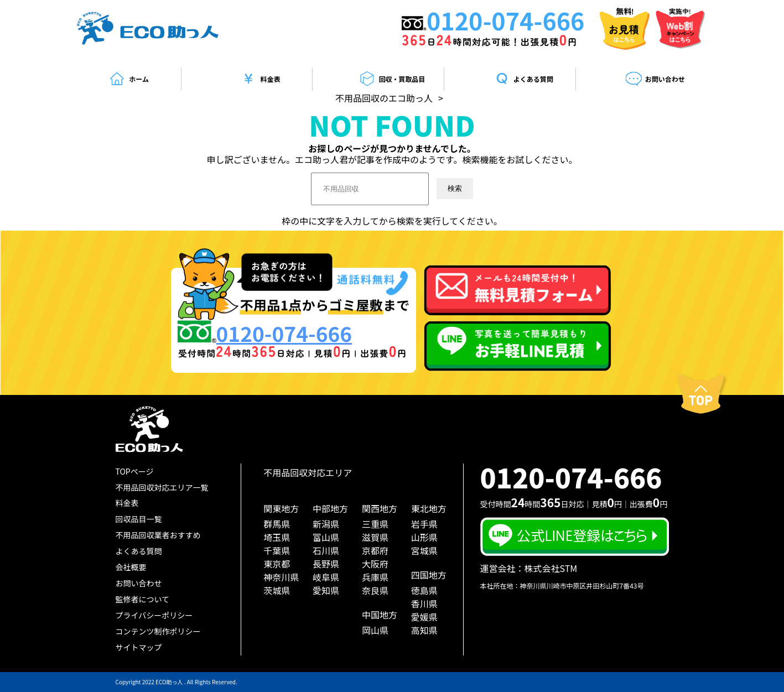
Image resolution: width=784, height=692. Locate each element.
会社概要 (131, 567)
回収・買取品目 (391, 79)
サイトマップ (139, 647)
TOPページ (135, 471)
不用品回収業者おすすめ (158, 535)
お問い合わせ (655, 79)
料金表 (260, 79)
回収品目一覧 (139, 519)
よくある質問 (523, 79)
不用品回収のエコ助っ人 (384, 98)
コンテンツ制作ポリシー (158, 631)
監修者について (143, 599)
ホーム (129, 79)
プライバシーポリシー (154, 615)
